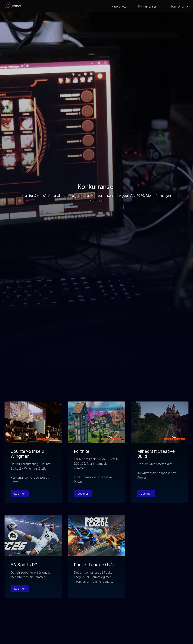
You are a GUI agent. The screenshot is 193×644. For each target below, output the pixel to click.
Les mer (20, 494)
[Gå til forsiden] (13, 8)
